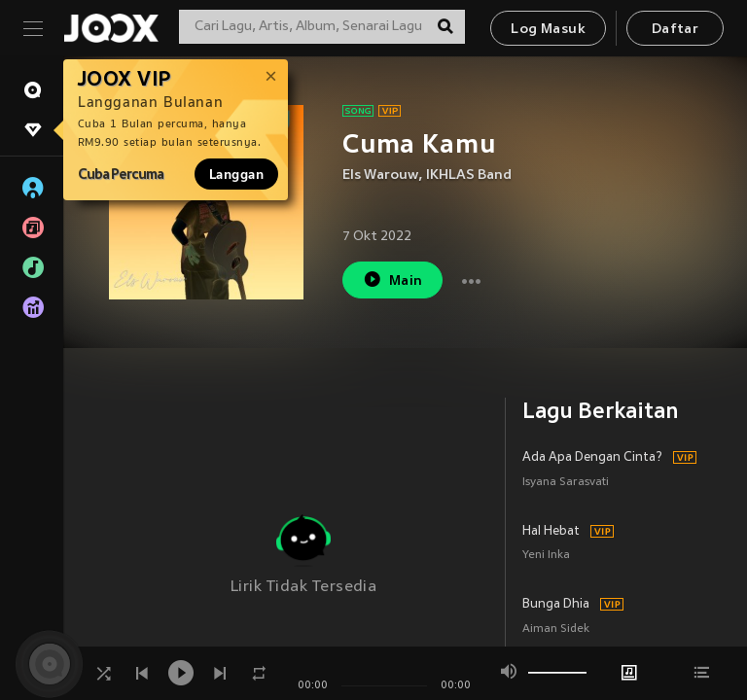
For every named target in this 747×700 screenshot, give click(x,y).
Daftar (675, 30)
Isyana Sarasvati (566, 483)
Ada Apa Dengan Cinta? (592, 458)
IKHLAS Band (469, 175)
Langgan (236, 174)
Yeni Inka (546, 556)
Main (392, 280)
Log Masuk (548, 30)
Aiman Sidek (556, 630)
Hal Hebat (551, 532)
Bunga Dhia (556, 605)
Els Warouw (380, 175)
